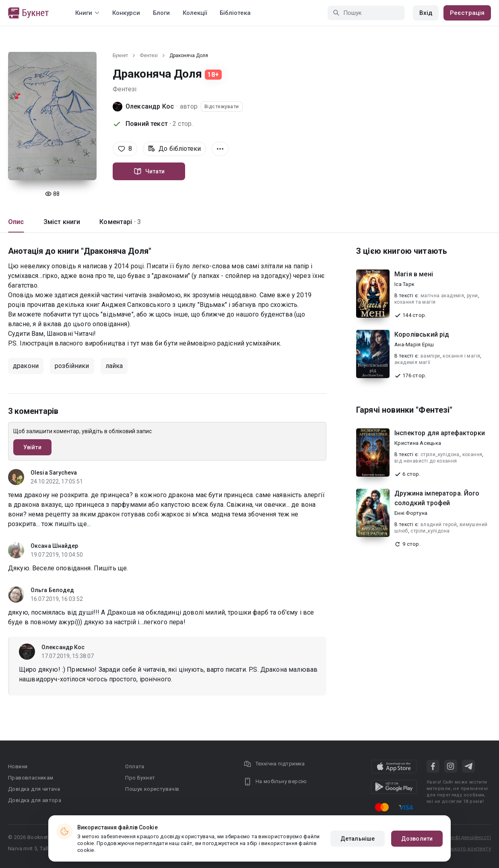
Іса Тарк (404, 284)
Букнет (120, 56)
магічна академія (442, 296)
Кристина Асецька (418, 443)
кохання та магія (415, 302)
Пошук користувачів (152, 789)
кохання (472, 455)
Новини (18, 766)
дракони (26, 366)
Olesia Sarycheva (54, 473)
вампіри (430, 356)
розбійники (72, 366)
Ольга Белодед (52, 590)
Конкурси (126, 13)
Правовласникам (31, 778)
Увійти (32, 447)
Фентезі (149, 56)
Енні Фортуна (411, 513)
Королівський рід (422, 334)
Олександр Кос (150, 106)
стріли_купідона (440, 455)
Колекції (195, 13)
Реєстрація (467, 13)
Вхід (426, 13)
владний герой (439, 525)
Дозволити (417, 839)
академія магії (412, 362)
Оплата (135, 766)
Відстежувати (222, 107)
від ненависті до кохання (426, 461)
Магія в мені (414, 274)
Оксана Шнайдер (54, 546)
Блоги (161, 13)
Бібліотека (235, 13)
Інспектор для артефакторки (440, 433)
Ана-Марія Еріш (414, 345)
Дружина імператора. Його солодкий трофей (437, 498)
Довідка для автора (35, 800)
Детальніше (358, 839)
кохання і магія (461, 356)
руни (472, 296)
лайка (114, 366)
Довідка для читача (34, 789)
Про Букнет (140, 778)
